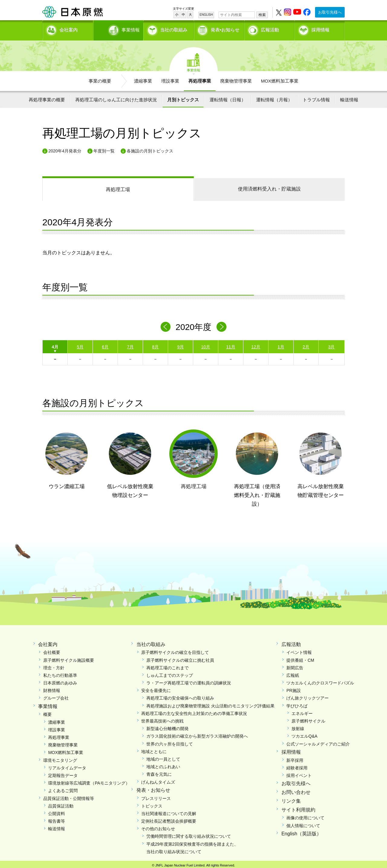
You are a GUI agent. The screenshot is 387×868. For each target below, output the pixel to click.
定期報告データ (63, 773)
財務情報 (52, 689)
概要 (47, 713)
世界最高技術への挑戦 (162, 719)
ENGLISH (206, 15)
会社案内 (69, 29)
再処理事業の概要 (47, 98)
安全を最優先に (156, 689)
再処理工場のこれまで (167, 666)
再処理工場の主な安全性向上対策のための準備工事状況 (194, 711)
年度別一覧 (104, 149)
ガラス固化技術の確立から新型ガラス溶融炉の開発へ (197, 734)
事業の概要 (100, 79)
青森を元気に (159, 772)
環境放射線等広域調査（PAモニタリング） (89, 781)
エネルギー (302, 711)
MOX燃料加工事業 (280, 79)
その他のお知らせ (158, 827)
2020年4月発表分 (65, 149)
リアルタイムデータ (67, 766)
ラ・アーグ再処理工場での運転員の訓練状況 (189, 681)
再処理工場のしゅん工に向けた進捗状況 (116, 98)
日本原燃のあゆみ (60, 681)
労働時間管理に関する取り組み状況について (189, 834)
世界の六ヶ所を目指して (170, 742)
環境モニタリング (60, 758)
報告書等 (57, 819)
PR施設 (293, 689)
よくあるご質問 (63, 789)
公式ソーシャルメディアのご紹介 (318, 742)
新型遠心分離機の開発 (167, 727)
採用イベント (299, 773)
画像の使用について (305, 816)
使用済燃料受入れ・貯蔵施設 (269, 187)
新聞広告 (295, 666)
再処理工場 (118, 188)
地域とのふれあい (163, 765)
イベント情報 (299, 651)
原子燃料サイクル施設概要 (69, 658)
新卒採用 (295, 758)
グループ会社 (56, 696)
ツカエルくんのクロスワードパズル (320, 681)
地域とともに (154, 749)
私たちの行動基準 (60, 673)
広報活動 (270, 29)
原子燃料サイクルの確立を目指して (175, 651)
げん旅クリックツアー (307, 696)
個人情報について (303, 824)
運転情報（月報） (274, 98)
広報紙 (293, 673)
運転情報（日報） (228, 98)
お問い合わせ (296, 790)
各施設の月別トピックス (150, 149)
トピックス (152, 804)
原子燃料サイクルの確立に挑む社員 (180, 658)
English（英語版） (301, 832)
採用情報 (320, 29)
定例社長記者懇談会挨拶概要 (169, 819)
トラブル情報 (316, 98)
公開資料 (57, 811)
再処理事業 (200, 79)
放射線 (298, 727)
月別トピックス (183, 98)
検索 (262, 15)
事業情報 (119, 29)
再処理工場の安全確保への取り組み (180, 696)
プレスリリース (156, 796)
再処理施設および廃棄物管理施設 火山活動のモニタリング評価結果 (210, 704)
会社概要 (52, 651)
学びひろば (297, 704)
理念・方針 (54, 666)
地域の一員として (163, 757)
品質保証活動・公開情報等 (69, 796)
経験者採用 (297, 766)
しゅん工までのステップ (170, 673)
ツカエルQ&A (304, 734)
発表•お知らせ (225, 29)
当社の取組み (174, 29)
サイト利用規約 (298, 808)
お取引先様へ (330, 12)
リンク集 (291, 799)
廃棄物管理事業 (236, 79)
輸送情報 (349, 98)
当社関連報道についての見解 (169, 811)
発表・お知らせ (153, 788)
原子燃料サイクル (308, 719)
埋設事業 (170, 79)
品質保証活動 (61, 804)
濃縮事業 (143, 79)
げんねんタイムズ (158, 780)
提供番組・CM (300, 658)
